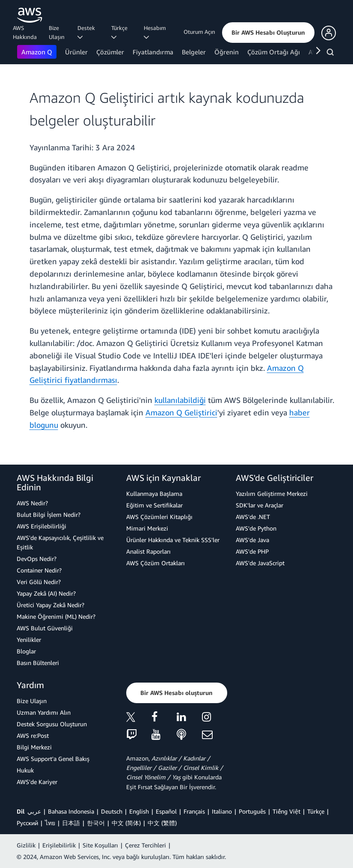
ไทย (50, 823)
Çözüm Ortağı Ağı (274, 52)
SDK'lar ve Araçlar (260, 505)
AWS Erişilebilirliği (42, 526)
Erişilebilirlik (59, 845)
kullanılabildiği (180, 400)
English (139, 811)
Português (252, 811)
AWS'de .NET (253, 517)
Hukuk (25, 770)
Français (194, 811)
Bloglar (26, 651)
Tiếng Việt (286, 811)
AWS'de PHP (252, 551)
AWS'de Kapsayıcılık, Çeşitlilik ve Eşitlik (60, 542)
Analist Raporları (148, 551)
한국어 (96, 823)
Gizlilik (26, 845)
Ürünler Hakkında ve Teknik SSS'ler (173, 540)
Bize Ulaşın (57, 32)
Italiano (222, 811)
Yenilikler (29, 640)
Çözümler (110, 52)
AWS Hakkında (25, 32)
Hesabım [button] (156, 32)
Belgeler (194, 52)
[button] (268, 33)
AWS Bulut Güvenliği (45, 628)
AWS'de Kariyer (37, 782)
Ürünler (76, 52)
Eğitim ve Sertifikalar (154, 505)
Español (166, 811)
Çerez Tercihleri (145, 845)
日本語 (71, 823)
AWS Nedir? (32, 503)
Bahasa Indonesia (71, 811)
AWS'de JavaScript (260, 563)
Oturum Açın (199, 32)
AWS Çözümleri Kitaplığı (159, 517)
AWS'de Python (256, 528)
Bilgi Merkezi (34, 747)
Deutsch (112, 811)
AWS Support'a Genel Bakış (53, 759)
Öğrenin (227, 52)
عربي (34, 811)
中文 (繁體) (162, 823)
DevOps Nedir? (37, 559)
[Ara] (331, 54)
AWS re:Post (33, 735)
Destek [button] (88, 32)
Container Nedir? (39, 570)
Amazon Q (37, 52)
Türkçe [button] (121, 32)
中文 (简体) (126, 823)
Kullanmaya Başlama (154, 494)
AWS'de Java (252, 540)
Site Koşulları (100, 845)
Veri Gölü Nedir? (39, 582)
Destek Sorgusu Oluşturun (52, 724)
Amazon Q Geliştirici (181, 412)
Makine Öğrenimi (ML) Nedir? (56, 616)
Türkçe (316, 811)
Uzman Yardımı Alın (44, 712)
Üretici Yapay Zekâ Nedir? (50, 605)
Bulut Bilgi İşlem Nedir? (49, 515)
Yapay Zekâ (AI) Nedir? (46, 593)
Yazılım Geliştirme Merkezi (272, 494)
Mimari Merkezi (147, 528)
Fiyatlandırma (153, 52)
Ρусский (27, 823)
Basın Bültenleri (38, 663)
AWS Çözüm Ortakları (156, 563)
